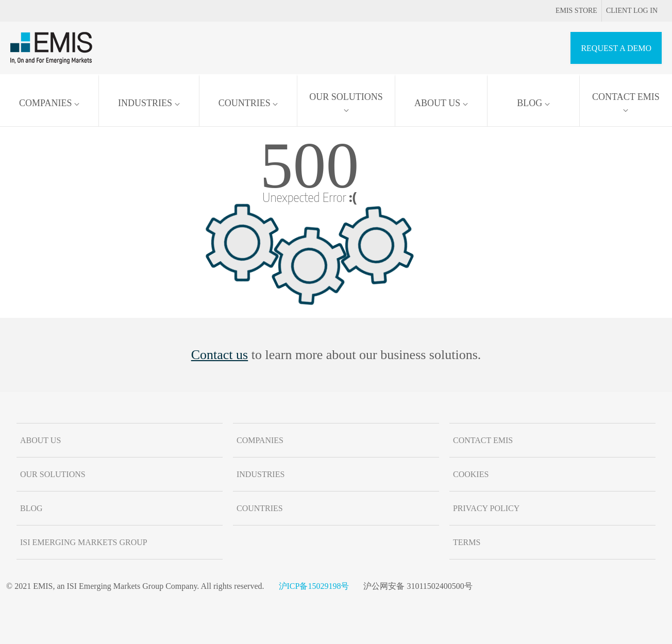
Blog (533, 103)
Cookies (471, 474)
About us (441, 103)
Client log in (632, 11)
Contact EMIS (626, 102)
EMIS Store (569, 10)
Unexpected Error (309, 197)
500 (309, 165)
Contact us (220, 355)
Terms (467, 542)
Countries (248, 103)
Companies (49, 103)
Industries (149, 103)
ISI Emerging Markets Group (84, 542)
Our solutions (346, 102)
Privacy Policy (486, 508)
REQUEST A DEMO (616, 48)
